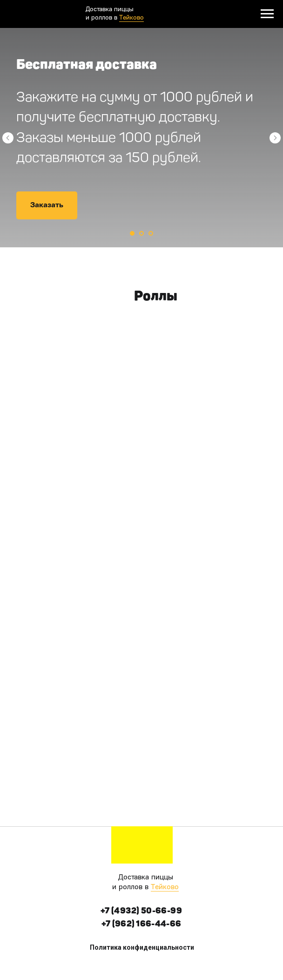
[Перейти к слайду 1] (132, 233)
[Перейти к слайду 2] (141, 233)
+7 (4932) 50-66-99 (141, 911)
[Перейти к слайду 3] (151, 233)
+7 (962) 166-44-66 (141, 924)
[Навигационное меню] (267, 14)
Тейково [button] (165, 887)
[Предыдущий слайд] (8, 138)
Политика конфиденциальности (142, 947)
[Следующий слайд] (275, 138)
